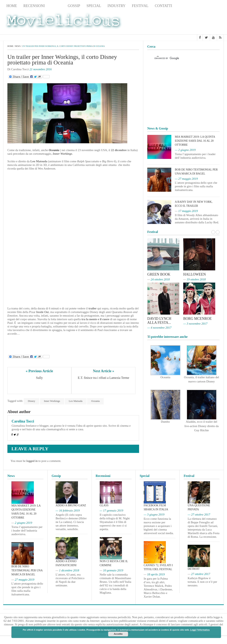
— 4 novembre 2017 (159, 328)
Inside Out (42, 312)
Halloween (195, 274)
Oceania (54, 150)
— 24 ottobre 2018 (158, 279)
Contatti (164, 6)
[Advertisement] (192, 22)
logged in (32, 461)
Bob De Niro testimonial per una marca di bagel (27, 570)
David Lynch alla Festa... (159, 321)
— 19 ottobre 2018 (194, 279)
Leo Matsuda (76, 401)
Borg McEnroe (198, 319)
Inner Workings (52, 401)
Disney (31, 401)
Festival (140, 6)
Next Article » (104, 371)
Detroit (194, 569)
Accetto (118, 634)
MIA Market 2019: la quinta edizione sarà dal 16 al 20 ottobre (195, 141)
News (56, 6)
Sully (39, 378)
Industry (116, 6)
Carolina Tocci (23, 421)
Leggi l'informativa (200, 630)
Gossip (74, 6)
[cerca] (180, 58)
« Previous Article (39, 371)
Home (12, 6)
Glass (104, 505)
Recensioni (34, 6)
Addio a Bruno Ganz (71, 505)
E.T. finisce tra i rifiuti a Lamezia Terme (103, 378)
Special (94, 6)
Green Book (159, 274)
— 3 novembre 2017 (195, 324)
